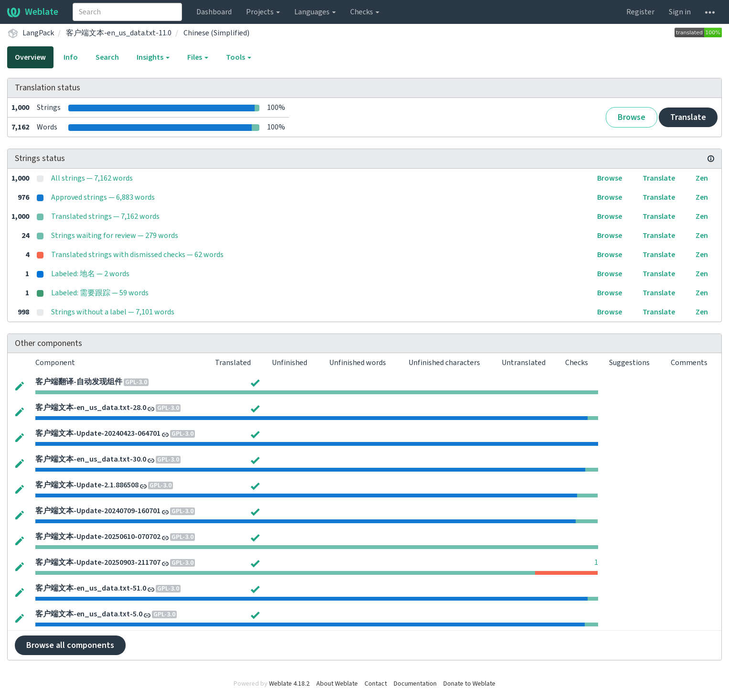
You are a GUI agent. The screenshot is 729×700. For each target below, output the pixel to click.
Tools (239, 57)
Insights (153, 57)
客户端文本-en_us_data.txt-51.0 (91, 588)
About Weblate (337, 684)
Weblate (33, 12)
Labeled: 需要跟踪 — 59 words (100, 293)
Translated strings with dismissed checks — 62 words (137, 255)
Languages (315, 12)
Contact (376, 684)
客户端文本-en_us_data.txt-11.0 (119, 33)
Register (640, 12)
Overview (30, 57)
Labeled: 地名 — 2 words (90, 274)
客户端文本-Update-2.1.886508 (87, 485)
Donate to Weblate (469, 684)
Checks (365, 12)
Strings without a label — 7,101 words (113, 312)
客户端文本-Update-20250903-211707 (98, 562)
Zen (702, 178)
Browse (632, 117)
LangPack (38, 33)
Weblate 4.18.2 (289, 684)
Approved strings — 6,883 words (103, 197)
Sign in (680, 12)
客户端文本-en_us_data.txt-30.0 (91, 459)
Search (107, 57)
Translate (688, 117)
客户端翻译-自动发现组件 (79, 382)
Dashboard (214, 12)
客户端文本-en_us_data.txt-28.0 (91, 408)
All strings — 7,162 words (92, 178)
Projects (263, 12)
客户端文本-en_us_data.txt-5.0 (89, 614)
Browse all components (70, 645)
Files (198, 57)
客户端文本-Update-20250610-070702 (98, 537)
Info (71, 57)
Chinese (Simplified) (216, 33)
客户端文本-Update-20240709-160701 (98, 511)
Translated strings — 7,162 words (105, 216)
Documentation (415, 684)
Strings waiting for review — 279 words (115, 236)
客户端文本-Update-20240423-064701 (98, 433)
